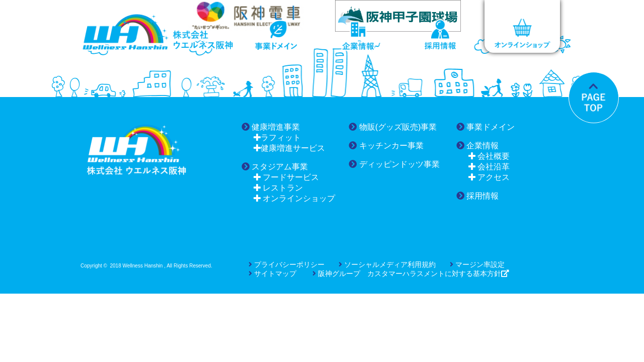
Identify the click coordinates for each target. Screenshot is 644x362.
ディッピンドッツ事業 (394, 164)
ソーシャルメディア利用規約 (387, 264)
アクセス (489, 177)
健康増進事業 (271, 127)
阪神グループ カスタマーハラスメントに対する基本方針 (407, 274)
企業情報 (477, 146)
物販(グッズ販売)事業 (393, 127)
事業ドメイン (486, 127)
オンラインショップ (294, 198)
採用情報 (477, 196)
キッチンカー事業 (386, 146)
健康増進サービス (289, 148)
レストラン (278, 188)
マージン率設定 (477, 264)
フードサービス (286, 177)
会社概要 (489, 156)
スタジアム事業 (275, 167)
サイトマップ (272, 274)
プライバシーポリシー (287, 264)
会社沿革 (489, 167)
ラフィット (277, 138)
